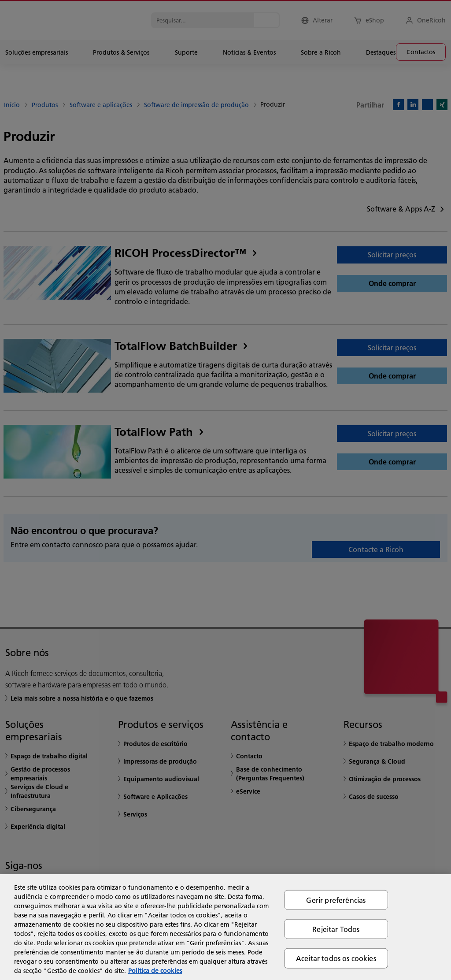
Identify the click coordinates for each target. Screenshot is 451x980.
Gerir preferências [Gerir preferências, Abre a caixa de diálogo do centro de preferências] (336, 900)
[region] (225, 927)
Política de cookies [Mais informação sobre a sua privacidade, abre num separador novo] (155, 971)
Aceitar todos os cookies (336, 958)
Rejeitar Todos (336, 929)
